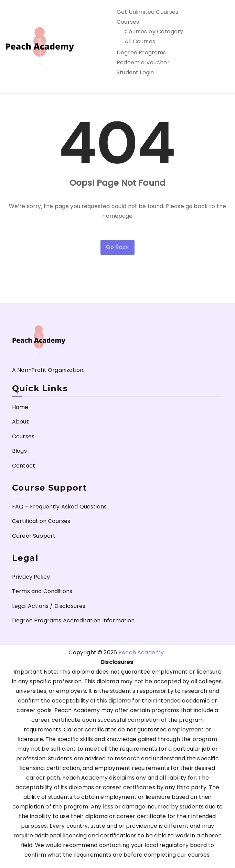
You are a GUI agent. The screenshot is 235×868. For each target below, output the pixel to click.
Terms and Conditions (42, 591)
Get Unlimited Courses (147, 12)
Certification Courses (41, 521)
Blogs (19, 451)
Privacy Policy (31, 577)
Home (20, 407)
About (20, 422)
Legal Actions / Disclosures (49, 606)
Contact (24, 466)
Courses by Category (154, 31)
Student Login (135, 72)
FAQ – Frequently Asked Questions (59, 507)
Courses (128, 22)
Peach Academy (141, 652)
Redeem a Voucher (143, 62)
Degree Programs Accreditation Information (73, 620)
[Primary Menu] (222, 47)
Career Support (34, 536)
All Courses (140, 41)
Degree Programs (141, 52)
